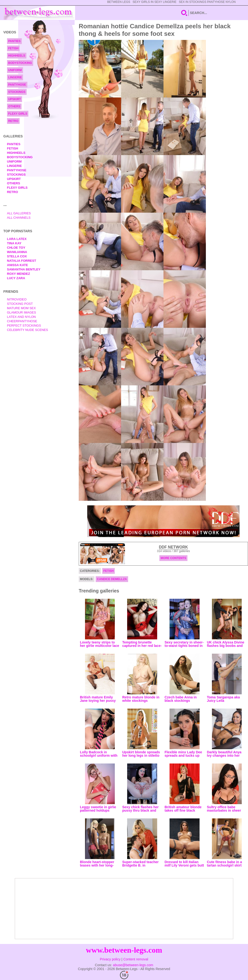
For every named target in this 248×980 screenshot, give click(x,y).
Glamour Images (22, 312)
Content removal (136, 959)
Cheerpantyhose (22, 321)
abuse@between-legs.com (133, 965)
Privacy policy (110, 959)
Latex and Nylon (21, 317)
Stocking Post (20, 304)
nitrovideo (17, 299)
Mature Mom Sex (21, 308)
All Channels (19, 218)
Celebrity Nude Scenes (28, 330)
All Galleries (19, 213)
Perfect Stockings (24, 325)
